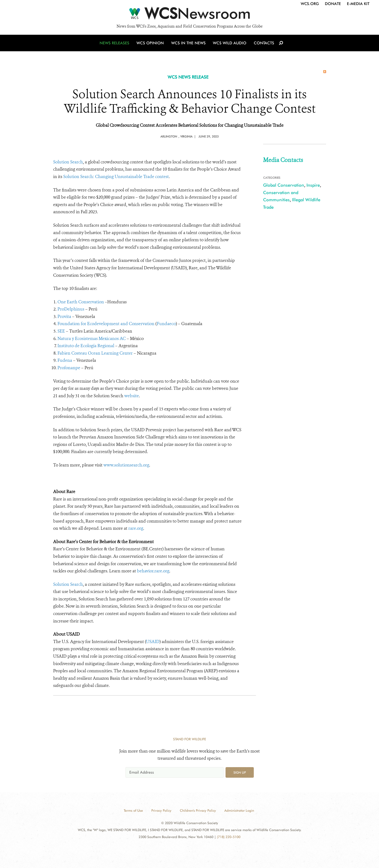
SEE (61, 331)
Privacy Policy (161, 811)
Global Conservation (284, 185)
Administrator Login (239, 811)
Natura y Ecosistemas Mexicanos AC (92, 339)
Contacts (263, 44)
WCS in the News (189, 44)
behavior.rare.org (153, 571)
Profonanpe (69, 368)
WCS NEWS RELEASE (188, 77)
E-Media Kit (358, 4)
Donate (333, 4)
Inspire (313, 185)
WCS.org (310, 4)
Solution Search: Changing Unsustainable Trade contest (116, 177)
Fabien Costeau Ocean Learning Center (95, 353)
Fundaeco (166, 324)
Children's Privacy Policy (198, 811)
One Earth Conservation (81, 302)
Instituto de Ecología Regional (86, 346)
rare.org (136, 528)
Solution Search (68, 162)
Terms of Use (133, 811)
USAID (153, 642)
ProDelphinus (71, 309)
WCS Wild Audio (230, 44)
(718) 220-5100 (229, 837)
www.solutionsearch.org (126, 465)
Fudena (65, 360)
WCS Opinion (151, 44)
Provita (64, 316)
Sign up (240, 772)
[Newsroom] (189, 15)
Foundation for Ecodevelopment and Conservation (106, 324)
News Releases (115, 44)
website (132, 396)
